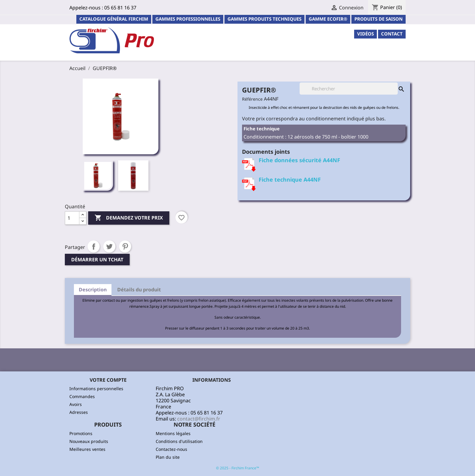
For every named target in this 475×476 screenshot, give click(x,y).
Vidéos (365, 34)
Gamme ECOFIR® (328, 19)
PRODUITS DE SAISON (379, 19)
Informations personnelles (96, 389)
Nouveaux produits (89, 441)
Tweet (109, 246)
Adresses (79, 412)
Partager (94, 246)
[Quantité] (72, 218)
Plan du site (168, 457)
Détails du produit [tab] (139, 290)
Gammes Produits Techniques (264, 19)
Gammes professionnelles (188, 19)
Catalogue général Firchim (114, 19)
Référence (252, 99)
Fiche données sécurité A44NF (299, 160)
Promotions (81, 433)
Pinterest (125, 246)
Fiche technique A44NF (290, 179)
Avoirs (76, 404)
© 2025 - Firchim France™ (237, 468)
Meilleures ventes (87, 449)
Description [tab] (93, 290)
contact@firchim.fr (199, 419)
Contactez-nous (171, 449)
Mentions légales (173, 433)
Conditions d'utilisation (179, 441)
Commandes (82, 396)
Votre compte (108, 380)
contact (392, 34)
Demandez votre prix (129, 218)
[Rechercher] (349, 89)
